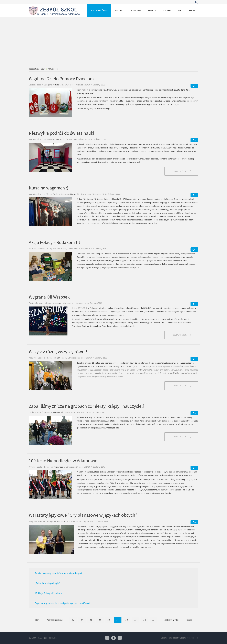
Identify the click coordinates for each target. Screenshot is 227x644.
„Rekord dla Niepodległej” (48, 583)
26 (73, 620)
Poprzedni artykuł (55, 620)
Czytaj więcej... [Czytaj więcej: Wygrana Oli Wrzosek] (180, 335)
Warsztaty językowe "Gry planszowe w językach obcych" (83, 515)
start (37, 620)
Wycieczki (61, 139)
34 (144, 620)
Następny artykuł (171, 620)
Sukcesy (57, 303)
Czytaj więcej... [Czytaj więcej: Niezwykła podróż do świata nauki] (180, 171)
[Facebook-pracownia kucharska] (120, 638)
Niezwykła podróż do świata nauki (62, 133)
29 (100, 620)
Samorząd (61, 249)
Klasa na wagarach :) (49, 188)
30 (109, 620)
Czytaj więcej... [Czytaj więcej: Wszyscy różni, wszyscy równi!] (180, 386)
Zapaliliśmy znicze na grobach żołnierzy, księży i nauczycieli (86, 406)
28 (91, 620)
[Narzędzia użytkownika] (194, 86)
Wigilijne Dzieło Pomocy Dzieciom (61, 79)
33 (136, 620)
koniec (189, 620)
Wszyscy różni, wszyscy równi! (58, 352)
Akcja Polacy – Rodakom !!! (54, 242)
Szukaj (196, 2)
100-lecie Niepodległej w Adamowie (63, 461)
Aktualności (58, 85)
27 (82, 620)
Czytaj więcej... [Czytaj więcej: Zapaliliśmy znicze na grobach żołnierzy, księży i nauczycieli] (180, 437)
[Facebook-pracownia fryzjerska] (113, 638)
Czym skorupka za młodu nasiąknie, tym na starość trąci (62, 603)
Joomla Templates (169, 638)
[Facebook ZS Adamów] (107, 638)
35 (153, 620)
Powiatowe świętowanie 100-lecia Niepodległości (59, 573)
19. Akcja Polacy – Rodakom (48, 593)
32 (127, 620)
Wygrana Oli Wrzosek (49, 297)
